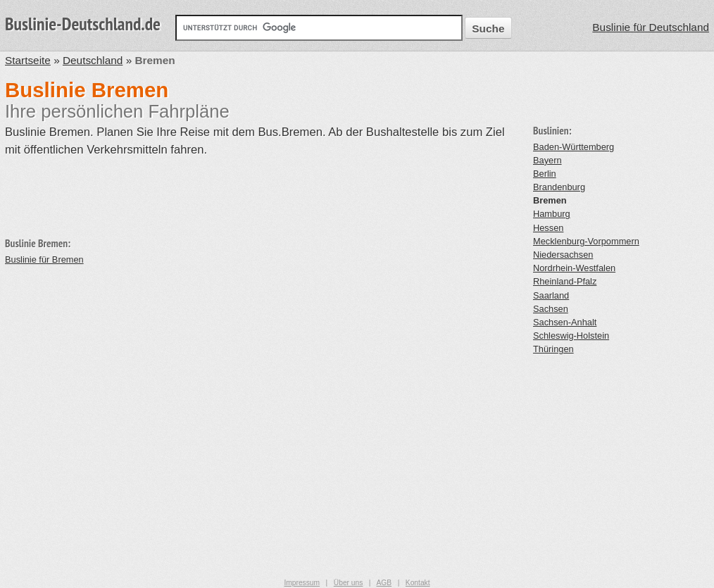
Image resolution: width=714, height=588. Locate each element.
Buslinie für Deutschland (651, 27)
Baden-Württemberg (574, 147)
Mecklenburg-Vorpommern (586, 241)
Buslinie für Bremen (44, 259)
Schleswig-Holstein (571, 336)
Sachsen (551, 309)
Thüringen (553, 349)
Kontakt (418, 583)
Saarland (551, 295)
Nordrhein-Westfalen (574, 268)
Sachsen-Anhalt (565, 322)
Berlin (545, 174)
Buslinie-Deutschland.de (83, 24)
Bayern (547, 160)
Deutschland (93, 60)
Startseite (28, 60)
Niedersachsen (563, 255)
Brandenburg (559, 187)
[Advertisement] (261, 191)
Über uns (349, 583)
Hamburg (552, 214)
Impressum (302, 583)
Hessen (548, 228)
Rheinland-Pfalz (565, 281)
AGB (384, 583)
